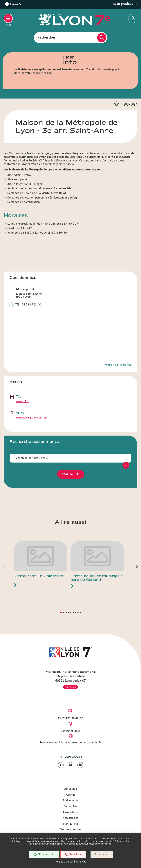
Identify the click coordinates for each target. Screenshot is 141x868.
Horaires (70, 687)
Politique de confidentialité (70, 861)
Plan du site (70, 824)
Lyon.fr (16, 4)
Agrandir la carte (118, 365)
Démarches (70, 807)
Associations (71, 812)
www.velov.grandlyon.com (32, 418)
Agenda (71, 795)
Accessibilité (70, 818)
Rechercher (46, 37)
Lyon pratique (125, 4)
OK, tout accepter (44, 854)
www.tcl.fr (22, 401)
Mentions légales (70, 830)
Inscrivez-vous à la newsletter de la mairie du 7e (71, 743)
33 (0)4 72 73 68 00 (70, 719)
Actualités (71, 789)
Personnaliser (102, 854)
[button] (116, 104)
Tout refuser (73, 854)
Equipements (70, 801)
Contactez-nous (71, 731)
